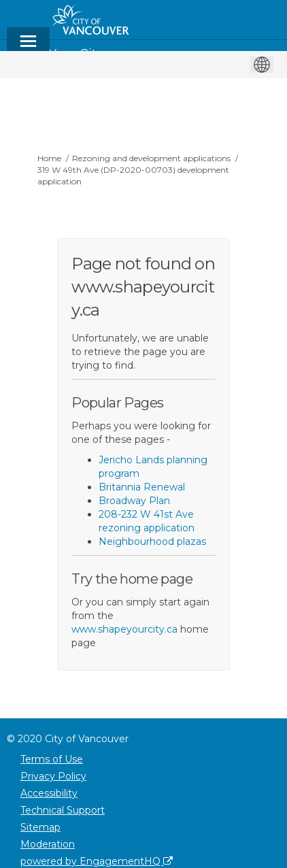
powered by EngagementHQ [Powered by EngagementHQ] (97, 861)
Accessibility (49, 793)
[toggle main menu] (28, 47)
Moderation (48, 844)
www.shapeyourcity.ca (124, 629)
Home (49, 158)
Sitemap (40, 827)
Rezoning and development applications (151, 158)
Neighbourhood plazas (152, 541)
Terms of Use (52, 759)
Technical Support (63, 810)
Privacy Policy (53, 776)
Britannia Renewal (142, 487)
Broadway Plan (134, 501)
